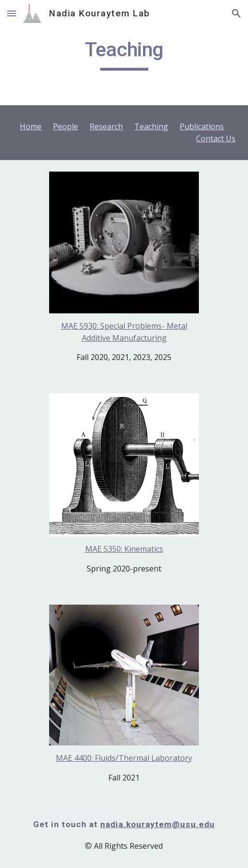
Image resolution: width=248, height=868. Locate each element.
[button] (12, 13)
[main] (124, 54)
